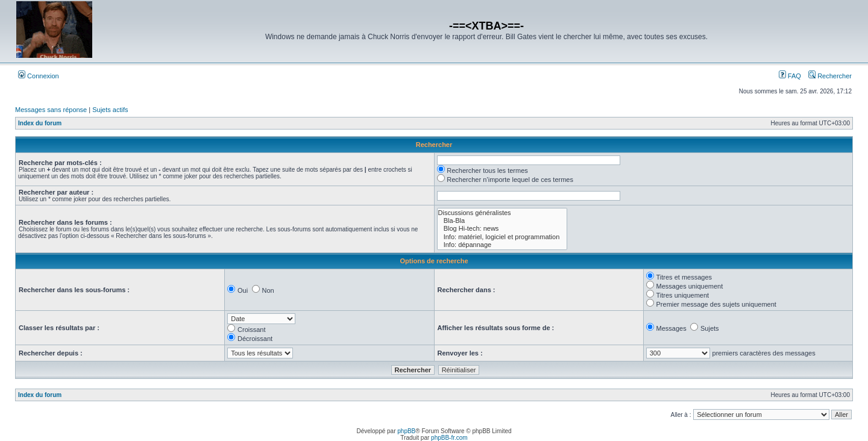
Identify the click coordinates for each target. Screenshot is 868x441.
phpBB (406, 431)
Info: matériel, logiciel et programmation (502, 237)
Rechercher (830, 76)
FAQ (790, 76)
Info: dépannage (502, 245)
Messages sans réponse (51, 110)
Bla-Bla (502, 221)
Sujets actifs (110, 110)
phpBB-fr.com (449, 438)
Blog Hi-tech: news (502, 229)
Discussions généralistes (502, 213)
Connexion (39, 76)
